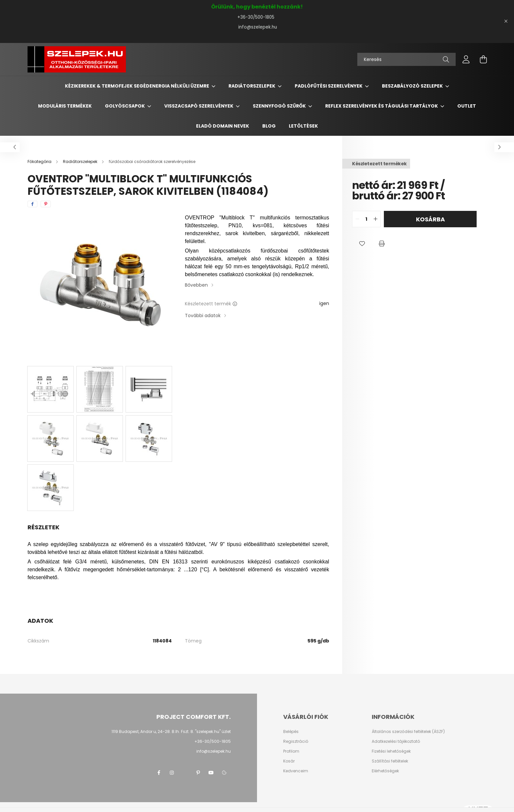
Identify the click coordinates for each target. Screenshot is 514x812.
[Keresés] (406, 59)
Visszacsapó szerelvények (199, 106)
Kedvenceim (296, 771)
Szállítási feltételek (390, 761)
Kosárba (430, 219)
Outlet (467, 106)
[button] (362, 244)
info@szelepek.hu (257, 27)
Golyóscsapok (125, 106)
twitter (185, 773)
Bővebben (196, 285)
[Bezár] (506, 21)
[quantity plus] (375, 219)
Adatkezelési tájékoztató (396, 741)
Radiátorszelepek (252, 86)
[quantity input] (366, 219)
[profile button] (466, 59)
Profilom (291, 751)
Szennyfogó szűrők (280, 106)
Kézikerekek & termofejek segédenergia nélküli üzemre (138, 86)
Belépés (291, 732)
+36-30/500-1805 (257, 17)
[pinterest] (46, 204)
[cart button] (483, 59)
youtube (211, 773)
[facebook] (32, 204)
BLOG (269, 126)
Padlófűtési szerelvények (329, 86)
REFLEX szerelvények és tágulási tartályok (382, 106)
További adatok (203, 315)
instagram (172, 773)
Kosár (289, 761)
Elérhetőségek (385, 771)
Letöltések (303, 126)
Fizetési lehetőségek (391, 751)
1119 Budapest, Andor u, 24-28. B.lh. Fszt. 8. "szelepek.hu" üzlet (171, 731)
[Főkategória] (40, 162)
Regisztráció (296, 741)
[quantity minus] (357, 219)
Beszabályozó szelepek (413, 86)
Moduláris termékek (65, 106)
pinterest (198, 773)
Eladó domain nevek (223, 126)
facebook (159, 773)
